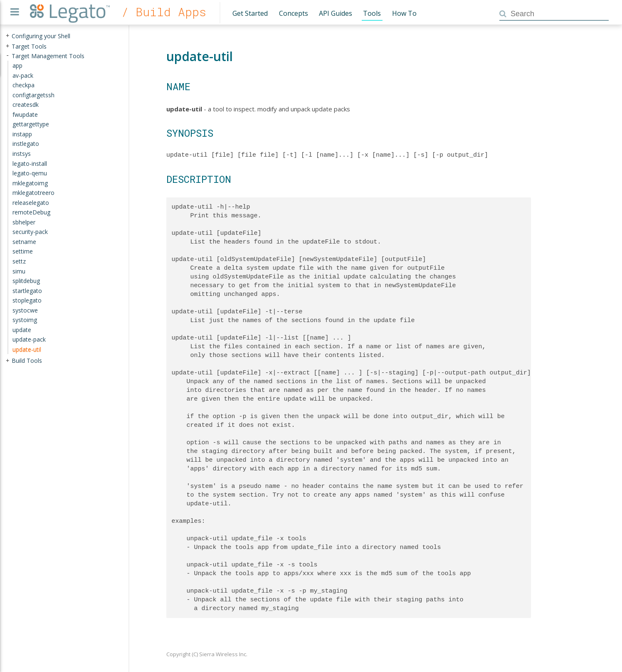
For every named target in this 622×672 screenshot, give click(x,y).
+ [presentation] (7, 36)
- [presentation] (7, 55)
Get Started (250, 13)
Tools (372, 13)
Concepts (294, 13)
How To (404, 13)
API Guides (336, 13)
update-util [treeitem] (27, 349)
